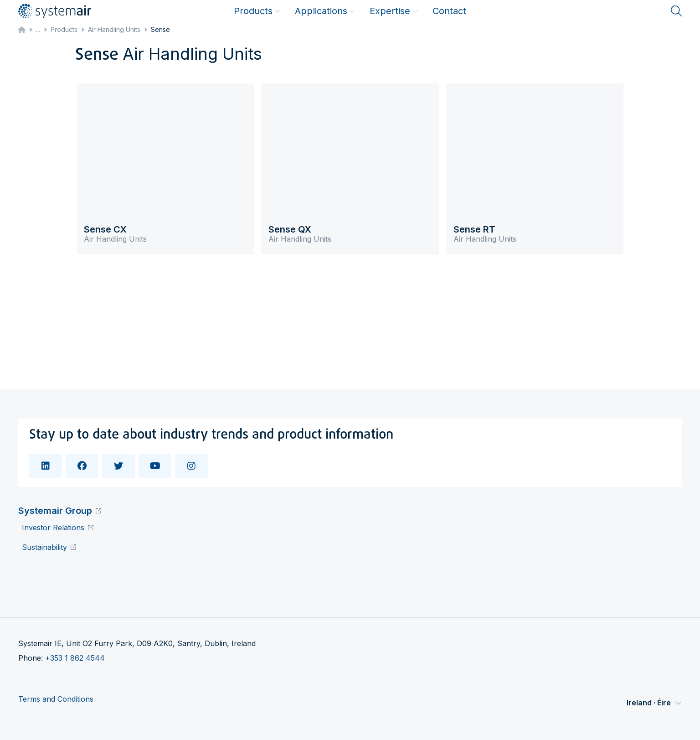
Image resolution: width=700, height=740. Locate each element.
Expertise (394, 11)
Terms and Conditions (56, 699)
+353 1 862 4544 (75, 658)
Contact (449, 11)
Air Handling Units (114, 29)
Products (257, 11)
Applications (325, 11)
